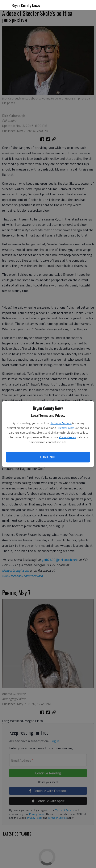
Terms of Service (61, 423)
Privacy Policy (65, 428)
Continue (48, 457)
